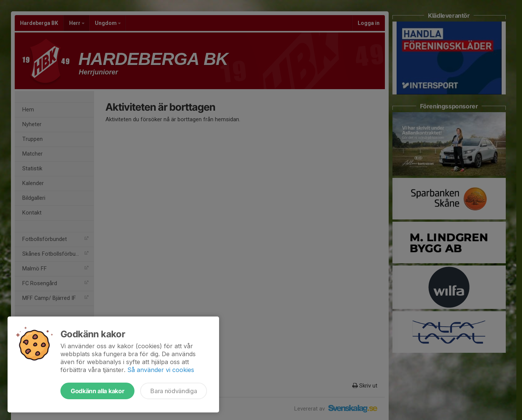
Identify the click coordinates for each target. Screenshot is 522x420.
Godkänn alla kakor (97, 391)
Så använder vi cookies (161, 370)
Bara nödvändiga (174, 391)
